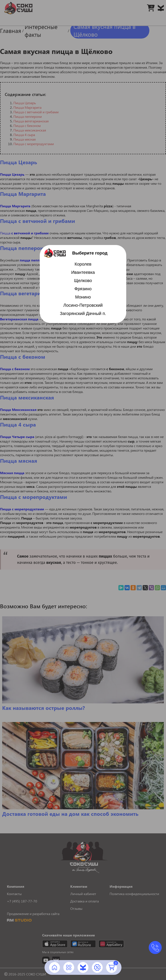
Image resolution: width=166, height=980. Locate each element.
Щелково (83, 281)
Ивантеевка (83, 272)
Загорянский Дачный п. (83, 313)
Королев (83, 264)
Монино (83, 297)
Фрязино (83, 289)
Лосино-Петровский (83, 305)
